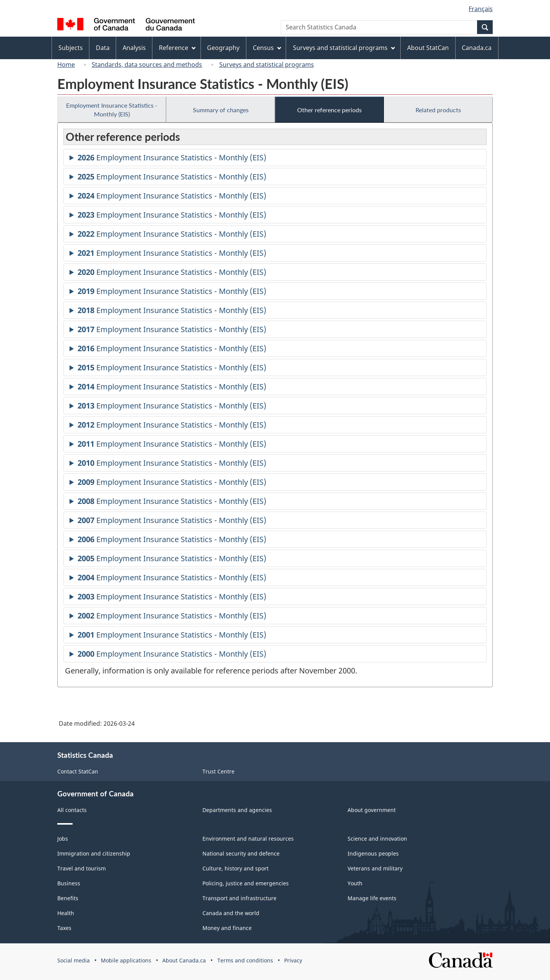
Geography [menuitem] (223, 48)
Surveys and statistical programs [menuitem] (344, 48)
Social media (74, 960)
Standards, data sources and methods (147, 65)
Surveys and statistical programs (267, 65)
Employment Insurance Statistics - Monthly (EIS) (112, 110)
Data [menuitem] (103, 48)
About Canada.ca (184, 960)
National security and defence (241, 853)
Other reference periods (329, 110)
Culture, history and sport (235, 868)
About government (372, 810)
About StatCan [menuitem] (428, 48)
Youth (355, 883)
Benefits (68, 898)
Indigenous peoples (373, 853)
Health (66, 913)
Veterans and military (375, 868)
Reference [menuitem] (177, 48)
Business (69, 883)
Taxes (64, 928)
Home (66, 65)
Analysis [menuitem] (134, 48)
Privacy (293, 960)
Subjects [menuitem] (71, 48)
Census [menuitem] (267, 48)
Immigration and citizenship (94, 853)
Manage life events (372, 898)
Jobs (63, 839)
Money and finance (227, 928)
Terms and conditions (245, 960)
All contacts (72, 810)
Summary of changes (221, 110)
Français (481, 9)
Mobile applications (126, 960)
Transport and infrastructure (239, 898)
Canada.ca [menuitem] (477, 48)
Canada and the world (231, 913)
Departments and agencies (237, 810)
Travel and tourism (82, 868)
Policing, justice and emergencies (246, 883)
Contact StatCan (78, 771)
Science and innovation (377, 839)
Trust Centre (218, 771)
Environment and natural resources (248, 839)
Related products (438, 110)
